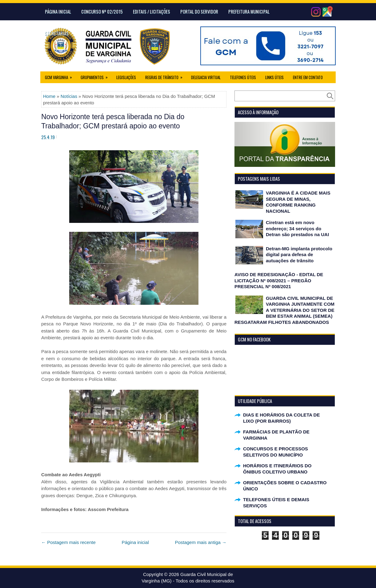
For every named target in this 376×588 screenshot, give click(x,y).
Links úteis (274, 77)
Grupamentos (96, 76)
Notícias (69, 96)
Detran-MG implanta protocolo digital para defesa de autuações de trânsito (299, 255)
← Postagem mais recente (68, 542)
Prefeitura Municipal (249, 11)
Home (49, 96)
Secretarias (57, 33)
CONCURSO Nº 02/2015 (102, 11)
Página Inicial (58, 11)
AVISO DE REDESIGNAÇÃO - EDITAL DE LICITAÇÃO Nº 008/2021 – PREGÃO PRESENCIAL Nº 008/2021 (279, 280)
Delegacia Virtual (206, 77)
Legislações (126, 77)
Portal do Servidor (199, 11)
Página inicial (135, 542)
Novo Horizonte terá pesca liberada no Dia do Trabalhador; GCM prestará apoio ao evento (113, 121)
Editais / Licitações (152, 11)
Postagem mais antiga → (201, 542)
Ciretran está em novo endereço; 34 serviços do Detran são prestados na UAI (297, 228)
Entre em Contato (308, 77)
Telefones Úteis (243, 77)
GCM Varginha (60, 76)
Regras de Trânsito (166, 76)
